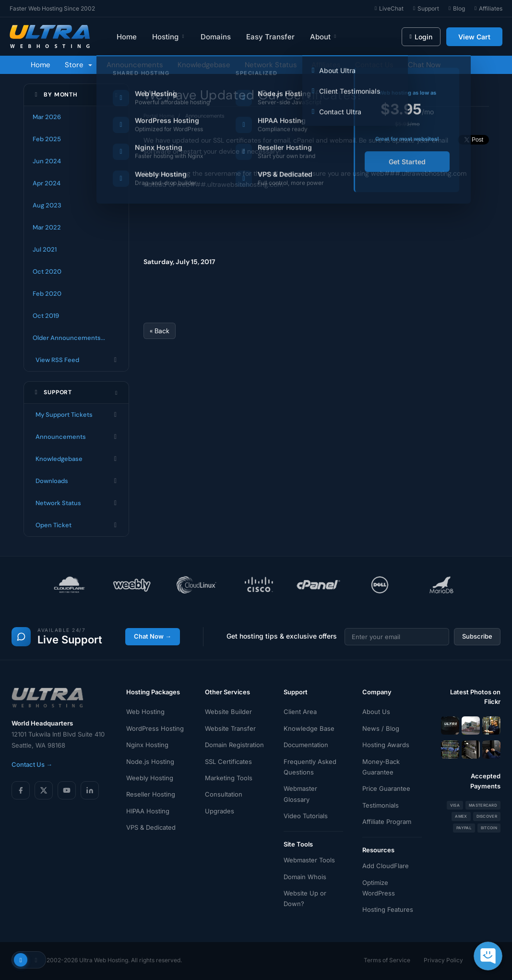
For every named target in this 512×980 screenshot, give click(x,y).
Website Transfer (230, 728)
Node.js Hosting (150, 762)
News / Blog (381, 728)
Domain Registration (234, 745)
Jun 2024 (47, 161)
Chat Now (424, 65)
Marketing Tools (229, 778)
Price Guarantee (386, 788)
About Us (376, 712)
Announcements (135, 65)
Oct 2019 (46, 316)
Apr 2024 (47, 183)
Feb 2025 (47, 139)
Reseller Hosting (151, 794)
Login (421, 37)
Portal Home (159, 116)
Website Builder (228, 712)
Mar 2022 (47, 227)
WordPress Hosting (155, 728)
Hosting (169, 37)
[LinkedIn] (90, 790)
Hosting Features (388, 909)
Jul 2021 (45, 249)
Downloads (76, 481)
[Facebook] (21, 790)
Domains (216, 37)
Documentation (306, 745)
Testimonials (381, 805)
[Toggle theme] (29, 960)
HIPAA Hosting (148, 811)
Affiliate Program (387, 822)
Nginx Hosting (147, 745)
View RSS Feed (76, 360)
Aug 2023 (47, 205)
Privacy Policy (443, 960)
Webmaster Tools (309, 860)
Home (127, 37)
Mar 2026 (47, 117)
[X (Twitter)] (44, 790)
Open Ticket (76, 525)
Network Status (271, 65)
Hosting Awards (386, 745)
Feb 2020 (47, 294)
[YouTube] (67, 790)
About (324, 37)
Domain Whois (305, 877)
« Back (160, 331)
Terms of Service (387, 960)
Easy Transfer (270, 37)
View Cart (474, 37)
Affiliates (326, 65)
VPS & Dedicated (151, 827)
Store (78, 65)
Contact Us (374, 65)
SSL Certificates (228, 762)
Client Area (300, 712)
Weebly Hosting (150, 778)
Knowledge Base (309, 728)
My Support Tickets (76, 415)
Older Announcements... (69, 338)
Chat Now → (153, 636)
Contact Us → (32, 764)
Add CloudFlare (386, 866)
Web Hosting (145, 712)
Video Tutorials (306, 816)
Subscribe (477, 636)
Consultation (224, 794)
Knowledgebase (204, 65)
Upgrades (220, 811)
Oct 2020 (47, 272)
